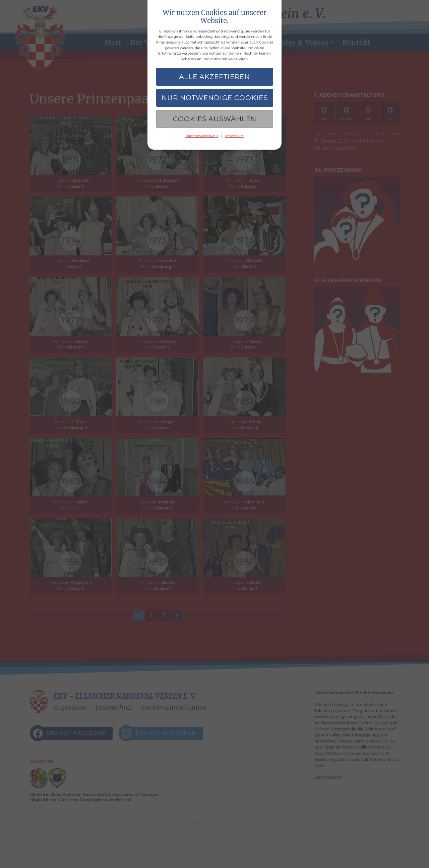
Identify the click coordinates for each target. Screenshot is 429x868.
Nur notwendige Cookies (215, 98)
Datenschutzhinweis (202, 136)
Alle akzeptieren (214, 77)
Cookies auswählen (215, 119)
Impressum (234, 136)
